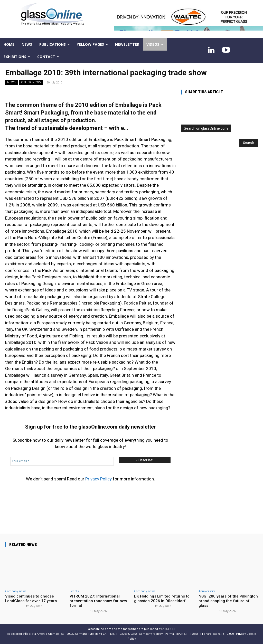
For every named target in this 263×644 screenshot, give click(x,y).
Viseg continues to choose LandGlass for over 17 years (31, 599)
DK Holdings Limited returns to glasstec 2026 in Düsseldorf (162, 599)
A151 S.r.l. (169, 629)
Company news (16, 591)
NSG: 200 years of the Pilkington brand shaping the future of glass (228, 601)
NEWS (11, 82)
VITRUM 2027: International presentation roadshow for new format (98, 601)
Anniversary (207, 591)
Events (74, 591)
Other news (31, 82)
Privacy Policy (98, 479)
